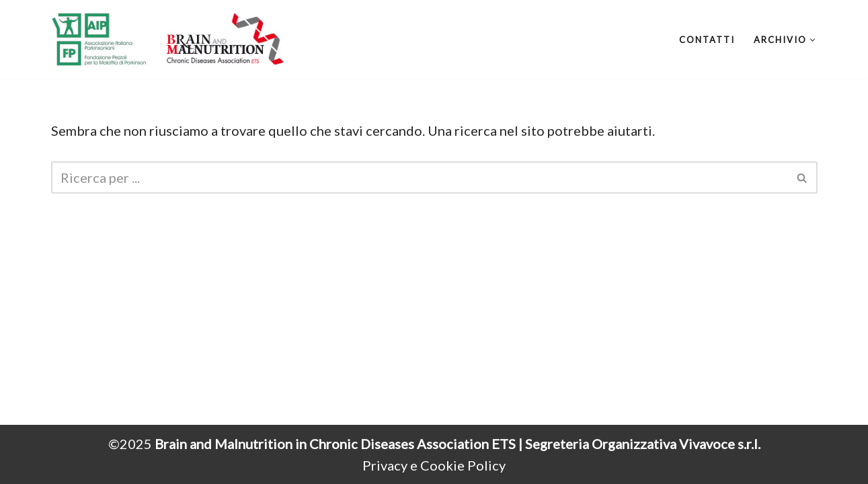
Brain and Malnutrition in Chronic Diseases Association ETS (337, 444)
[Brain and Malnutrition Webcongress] (169, 40)
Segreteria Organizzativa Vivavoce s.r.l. (643, 444)
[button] (813, 40)
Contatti (707, 40)
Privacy (385, 465)
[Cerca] (419, 177)
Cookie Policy (463, 465)
